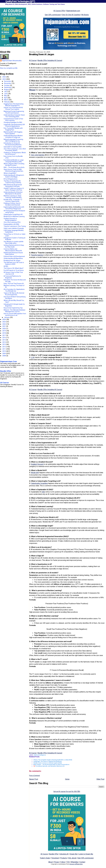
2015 (4, 340)
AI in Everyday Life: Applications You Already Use (14, 290)
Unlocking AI (64, 854)
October (7, 85)
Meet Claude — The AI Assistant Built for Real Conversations (51, 764)
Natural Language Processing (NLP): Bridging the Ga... (13, 140)
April (6, 98)
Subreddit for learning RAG (13, 147)
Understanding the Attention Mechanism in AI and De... (13, 193)
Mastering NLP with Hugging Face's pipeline (13, 133)
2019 (4, 331)
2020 (4, 329)
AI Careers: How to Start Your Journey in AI (13, 273)
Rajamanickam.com (73, 11)
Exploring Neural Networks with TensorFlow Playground (14, 208)
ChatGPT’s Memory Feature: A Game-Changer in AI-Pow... (14, 189)
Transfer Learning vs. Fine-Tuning (15, 226)
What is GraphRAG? (10, 173)
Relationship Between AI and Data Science (13, 253)
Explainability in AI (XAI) (11, 224)
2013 (4, 344)
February (7, 102)
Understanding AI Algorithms (13, 258)
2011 (4, 349)
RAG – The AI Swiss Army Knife (14, 167)
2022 (4, 324)
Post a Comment (35, 776)
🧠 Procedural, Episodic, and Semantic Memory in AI (49, 766)
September (8, 87)
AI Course (33, 60)
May (6, 96)
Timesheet (55, 858)
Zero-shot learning (38, 155)
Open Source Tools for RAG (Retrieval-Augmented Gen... (14, 170)
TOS (68, 862)
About (51, 862)
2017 (4, 335)
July (6, 92)
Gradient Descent (37, 464)
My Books (85, 15)
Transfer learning (37, 255)
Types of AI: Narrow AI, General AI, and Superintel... (14, 294)
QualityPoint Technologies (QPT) (20, 1)
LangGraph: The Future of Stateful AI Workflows (48, 761)
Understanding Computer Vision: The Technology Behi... (14, 116)
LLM (33, 357)
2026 (4, 77)
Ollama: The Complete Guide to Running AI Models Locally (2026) (53, 760)
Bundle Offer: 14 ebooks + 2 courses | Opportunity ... (13, 200)
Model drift (35, 473)
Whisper (32, 90)
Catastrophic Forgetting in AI (13, 214)
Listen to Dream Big (86, 854)
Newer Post (34, 779)
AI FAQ (6, 266)
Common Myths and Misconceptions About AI (13, 250)
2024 (4, 319)
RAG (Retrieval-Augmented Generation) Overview (13, 186)
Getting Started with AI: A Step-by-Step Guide (14, 246)
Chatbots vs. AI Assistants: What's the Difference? (15, 153)
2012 (4, 347)
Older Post (100, 779)
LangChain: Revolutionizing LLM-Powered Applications (14, 125)
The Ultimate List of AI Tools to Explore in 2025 (14, 263)
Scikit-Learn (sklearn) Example (14, 228)
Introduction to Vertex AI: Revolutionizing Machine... (13, 144)
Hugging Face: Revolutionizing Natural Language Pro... (14, 105)
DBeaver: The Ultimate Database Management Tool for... (14, 311)
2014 (4, 342)
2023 (4, 322)
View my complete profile (9, 68)
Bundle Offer (54, 854)
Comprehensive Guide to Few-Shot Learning (14, 120)
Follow (63, 862)
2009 (4, 353)
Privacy (57, 862)
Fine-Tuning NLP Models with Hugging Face (13, 129)
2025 (4, 79)
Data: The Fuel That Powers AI (14, 284)
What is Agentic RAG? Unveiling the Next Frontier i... (14, 164)
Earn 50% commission (53, 15)
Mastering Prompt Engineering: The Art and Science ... (14, 112)
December (8, 81)
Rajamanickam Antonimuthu (12, 61)
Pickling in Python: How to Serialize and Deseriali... (12, 204)
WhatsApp (75, 862)
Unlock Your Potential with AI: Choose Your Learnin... (13, 108)
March (6, 100)
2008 (4, 356)
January (7, 317)
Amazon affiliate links (76, 864)
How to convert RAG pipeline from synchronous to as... (15, 314)
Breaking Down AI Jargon (12, 261)
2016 (4, 338)
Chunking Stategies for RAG (13, 122)
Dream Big (74, 854)
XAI (43, 492)
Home (67, 779)
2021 (4, 326)
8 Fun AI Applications (11, 179)
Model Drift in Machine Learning (14, 216)
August (7, 90)
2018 (4, 333)
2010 (4, 351)
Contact (82, 862)
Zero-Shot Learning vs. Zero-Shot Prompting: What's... (15, 150)
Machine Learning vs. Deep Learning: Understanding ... (13, 197)
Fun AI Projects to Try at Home (14, 270)
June (6, 94)
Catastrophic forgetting (39, 483)
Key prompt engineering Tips (13, 308)
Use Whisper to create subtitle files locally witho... (14, 242)
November (8, 83)
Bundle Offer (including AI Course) (50, 60)
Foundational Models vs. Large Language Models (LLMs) (14, 161)
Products (64, 858)
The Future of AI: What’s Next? (14, 268)
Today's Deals (45, 858)
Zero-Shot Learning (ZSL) (12, 222)
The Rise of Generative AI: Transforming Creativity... (13, 182)
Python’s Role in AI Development (14, 256)
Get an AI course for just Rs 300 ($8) (67, 792)
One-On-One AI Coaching (71, 15)
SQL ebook (72, 858)
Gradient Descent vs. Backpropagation (10, 219)
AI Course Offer (59, 11)
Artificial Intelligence (40, 755)
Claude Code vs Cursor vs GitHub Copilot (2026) (48, 763)
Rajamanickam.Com (9, 361)
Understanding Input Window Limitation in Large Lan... (13, 136)
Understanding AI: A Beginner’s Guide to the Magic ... (14, 176)
